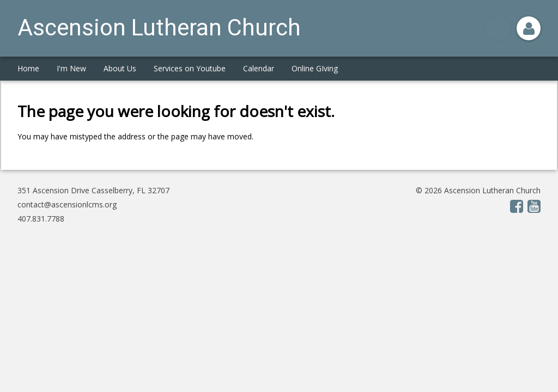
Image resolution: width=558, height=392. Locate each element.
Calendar (259, 68)
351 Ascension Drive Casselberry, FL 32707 (93, 190)
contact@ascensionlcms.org (67, 204)
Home (28, 68)
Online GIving (315, 68)
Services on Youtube (190, 68)
